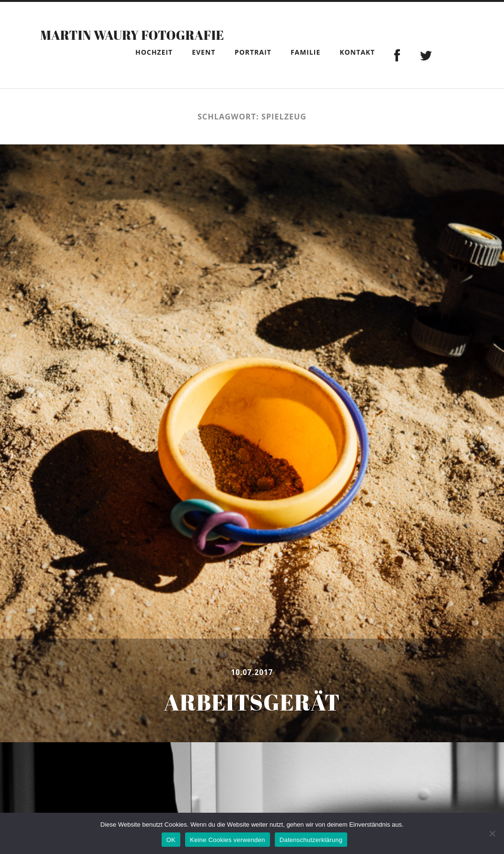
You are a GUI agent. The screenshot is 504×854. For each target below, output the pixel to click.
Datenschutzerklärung (311, 840)
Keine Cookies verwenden (228, 840)
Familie (305, 52)
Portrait (253, 52)
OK (171, 840)
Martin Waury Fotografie (168, 33)
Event (204, 52)
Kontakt (357, 52)
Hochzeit (154, 52)
